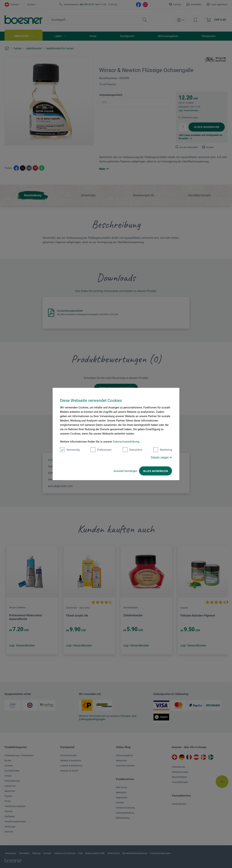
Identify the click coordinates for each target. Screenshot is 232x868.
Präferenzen (101, 450)
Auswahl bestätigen (125, 471)
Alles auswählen (156, 471)
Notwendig (70, 450)
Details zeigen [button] (161, 457)
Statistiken (132, 450)
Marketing (163, 450)
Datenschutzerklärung (126, 442)
